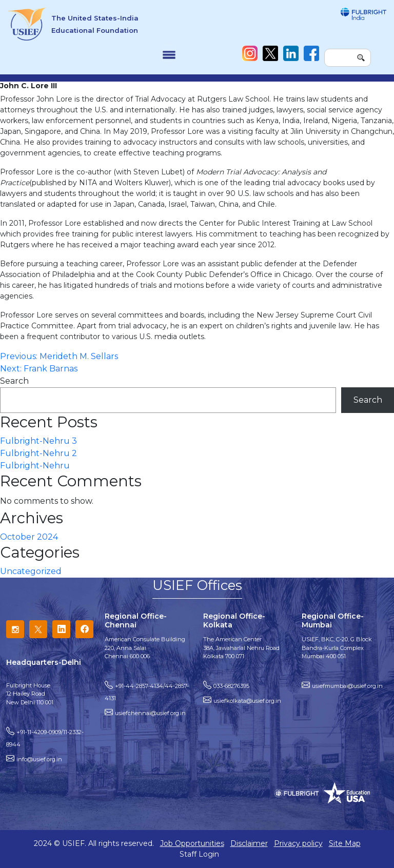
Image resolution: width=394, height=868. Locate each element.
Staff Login (199, 854)
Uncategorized (31, 571)
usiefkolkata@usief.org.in (247, 701)
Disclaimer (249, 843)
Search (14, 381)
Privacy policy (298, 843)
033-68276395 (231, 686)
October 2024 (29, 537)
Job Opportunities (192, 843)
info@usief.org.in (39, 759)
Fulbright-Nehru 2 (38, 453)
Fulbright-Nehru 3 (38, 441)
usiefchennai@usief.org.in (150, 713)
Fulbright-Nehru (35, 466)
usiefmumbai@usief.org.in (347, 686)
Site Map (345, 843)
